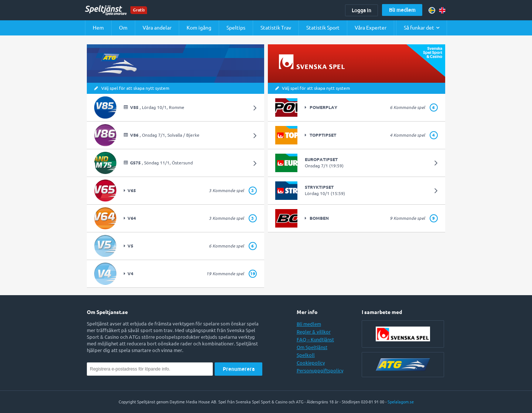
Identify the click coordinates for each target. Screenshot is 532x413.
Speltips (236, 28)
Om (123, 28)
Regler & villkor (314, 332)
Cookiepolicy (311, 363)
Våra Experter (371, 28)
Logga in (362, 10)
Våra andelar (157, 28)
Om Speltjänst (312, 347)
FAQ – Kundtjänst (315, 339)
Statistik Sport (323, 28)
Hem (98, 28)
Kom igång (199, 28)
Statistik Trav (276, 28)
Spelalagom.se (401, 402)
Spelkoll (306, 355)
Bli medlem (402, 10)
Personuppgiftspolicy (320, 371)
